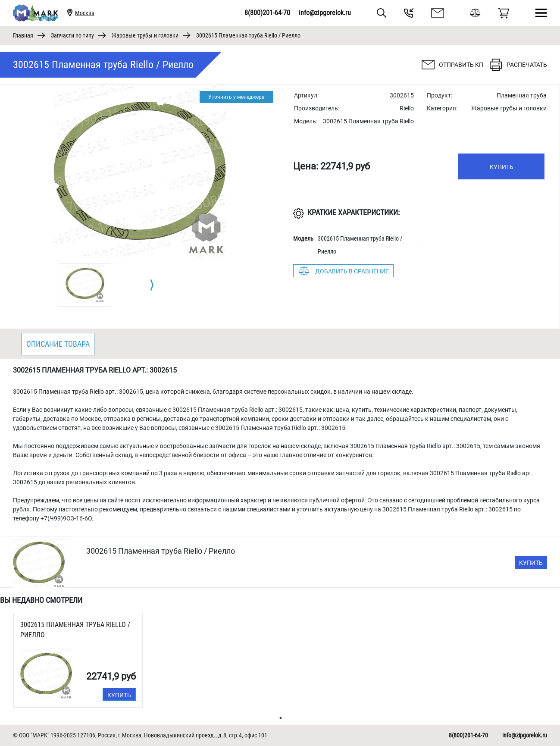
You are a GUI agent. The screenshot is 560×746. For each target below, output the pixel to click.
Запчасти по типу (72, 35)
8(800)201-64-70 (267, 13)
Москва (85, 13)
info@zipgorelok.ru (325, 13)
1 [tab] (281, 718)
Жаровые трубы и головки (145, 35)
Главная (23, 35)
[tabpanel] (85, 285)
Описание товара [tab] (58, 344)
